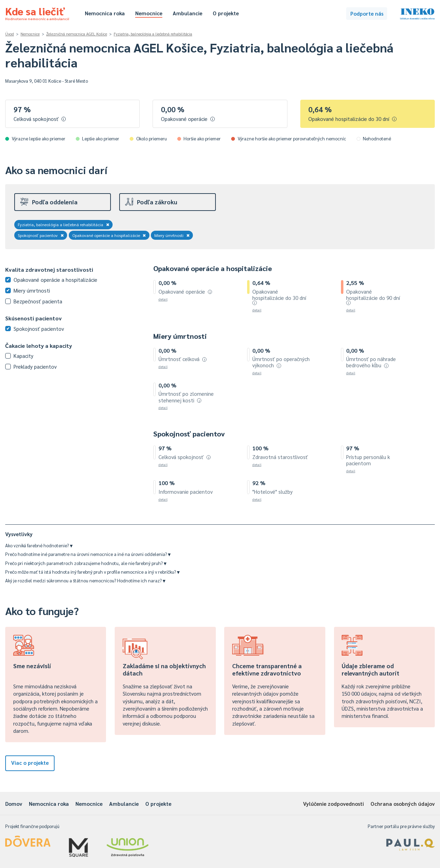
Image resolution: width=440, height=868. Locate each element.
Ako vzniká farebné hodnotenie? (39, 545)
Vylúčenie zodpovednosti (333, 804)
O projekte (226, 13)
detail (163, 299)
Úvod (10, 34)
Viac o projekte (30, 763)
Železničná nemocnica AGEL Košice (77, 34)
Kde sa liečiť (37, 13)
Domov (14, 804)
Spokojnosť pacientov (41, 235)
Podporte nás (367, 13)
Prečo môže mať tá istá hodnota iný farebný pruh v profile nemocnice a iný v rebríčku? (92, 572)
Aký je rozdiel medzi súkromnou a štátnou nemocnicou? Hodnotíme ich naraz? (85, 580)
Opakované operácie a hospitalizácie (109, 235)
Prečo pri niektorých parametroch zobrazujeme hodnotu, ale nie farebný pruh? (86, 563)
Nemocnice (149, 13)
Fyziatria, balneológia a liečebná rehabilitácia (153, 34)
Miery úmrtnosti (172, 235)
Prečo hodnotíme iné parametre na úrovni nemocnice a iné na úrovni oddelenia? (88, 554)
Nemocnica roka (105, 13)
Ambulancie (188, 13)
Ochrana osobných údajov (403, 804)
